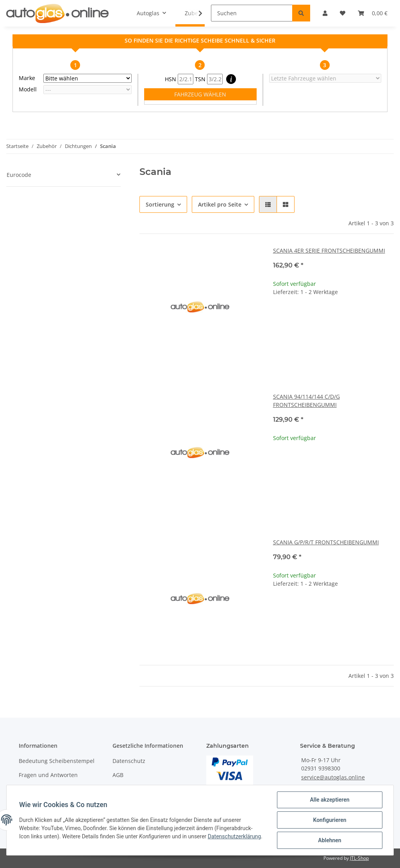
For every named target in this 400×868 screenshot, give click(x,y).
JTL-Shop (359, 858)
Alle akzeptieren (329, 800)
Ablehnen (329, 840)
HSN (179, 79)
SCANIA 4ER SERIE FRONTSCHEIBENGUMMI (329, 250)
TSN (209, 79)
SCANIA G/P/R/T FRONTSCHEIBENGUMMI (326, 542)
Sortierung (160, 204)
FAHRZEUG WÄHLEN (200, 94)
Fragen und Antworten (48, 775)
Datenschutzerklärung (234, 836)
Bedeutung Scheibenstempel (57, 761)
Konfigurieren (329, 820)
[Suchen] (252, 13)
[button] (268, 204)
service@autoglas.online (333, 777)
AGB (118, 775)
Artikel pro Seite (220, 204)
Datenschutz (129, 761)
